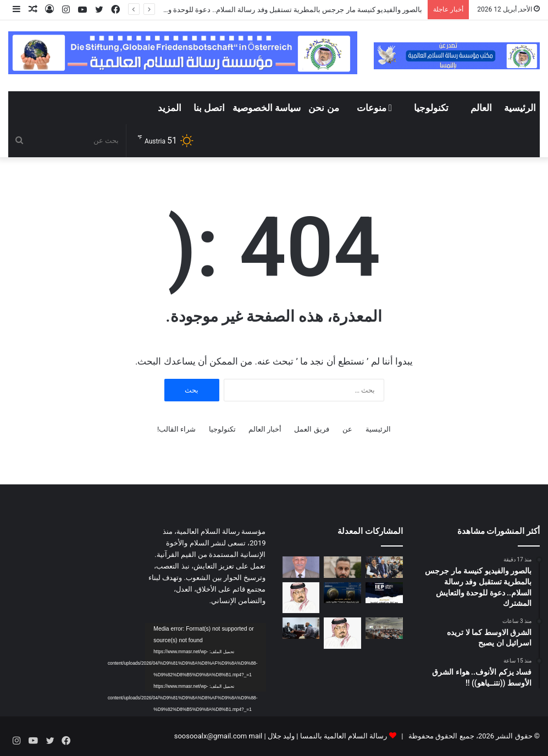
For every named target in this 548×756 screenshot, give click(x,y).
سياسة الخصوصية (267, 108)
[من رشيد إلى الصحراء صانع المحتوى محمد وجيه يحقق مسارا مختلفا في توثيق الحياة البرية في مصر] (301, 628)
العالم (481, 108)
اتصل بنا (209, 108)
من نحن (323, 108)
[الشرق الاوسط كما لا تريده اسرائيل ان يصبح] (342, 567)
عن (347, 429)
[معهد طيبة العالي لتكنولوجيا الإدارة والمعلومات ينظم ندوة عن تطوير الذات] (384, 628)
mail (255, 736)
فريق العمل (311, 429)
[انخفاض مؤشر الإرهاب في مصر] (384, 593)
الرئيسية (520, 108)
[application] (205, 657)
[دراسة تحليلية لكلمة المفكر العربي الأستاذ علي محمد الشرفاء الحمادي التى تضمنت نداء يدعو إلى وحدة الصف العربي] (342, 633)
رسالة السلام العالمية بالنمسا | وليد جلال (327, 736)
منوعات (374, 108)
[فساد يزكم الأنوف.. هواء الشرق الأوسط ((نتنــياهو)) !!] (301, 567)
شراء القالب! (177, 429)
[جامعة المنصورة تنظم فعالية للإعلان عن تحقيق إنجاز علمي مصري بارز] (342, 593)
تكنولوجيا (431, 108)
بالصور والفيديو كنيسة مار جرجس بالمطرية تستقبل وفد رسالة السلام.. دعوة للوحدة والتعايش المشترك (269, 10)
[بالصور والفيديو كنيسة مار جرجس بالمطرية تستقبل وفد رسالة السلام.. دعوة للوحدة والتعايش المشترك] (384, 567)
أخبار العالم (265, 429)
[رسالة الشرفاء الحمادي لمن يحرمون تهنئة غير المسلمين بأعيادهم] (301, 598)
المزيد (170, 108)
